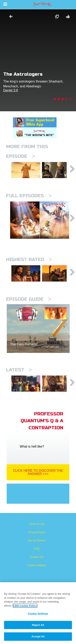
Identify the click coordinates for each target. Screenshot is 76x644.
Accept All (38, 636)
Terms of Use (37, 524)
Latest (19, 370)
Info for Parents (37, 540)
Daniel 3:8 (11, 90)
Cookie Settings (37, 565)
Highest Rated (29, 260)
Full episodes (29, 196)
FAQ (37, 549)
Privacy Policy (37, 532)
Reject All (38, 625)
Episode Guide (29, 299)
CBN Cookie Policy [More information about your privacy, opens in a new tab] (25, 606)
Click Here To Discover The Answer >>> (38, 472)
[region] (38, 613)
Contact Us (37, 557)
